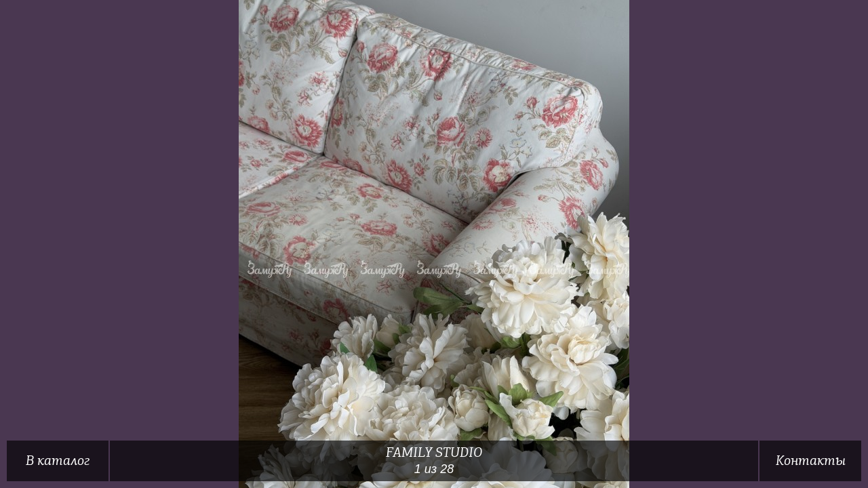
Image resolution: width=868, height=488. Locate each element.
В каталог (58, 461)
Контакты (811, 461)
